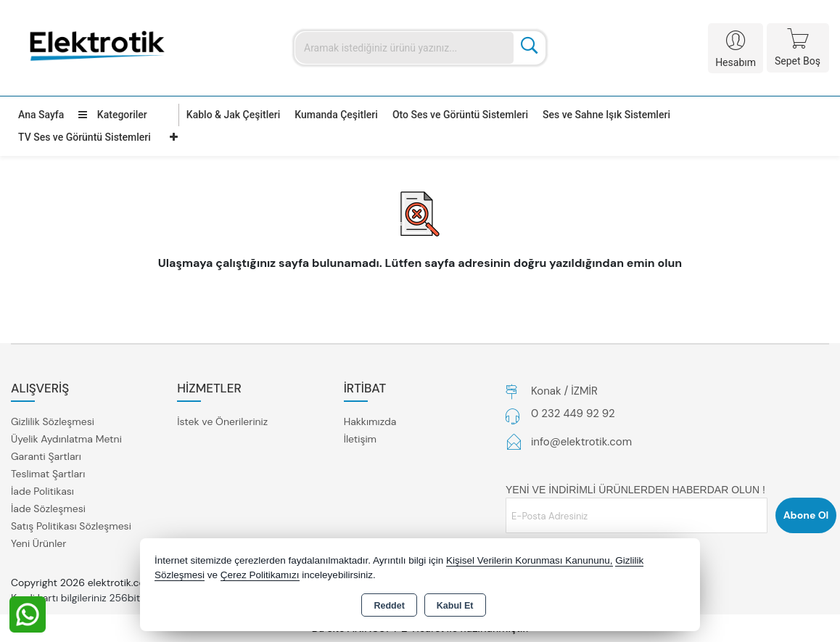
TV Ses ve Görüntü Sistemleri (85, 137)
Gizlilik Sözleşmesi (53, 421)
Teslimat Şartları (48, 474)
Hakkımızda (370, 421)
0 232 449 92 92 (573, 413)
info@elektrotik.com (581, 442)
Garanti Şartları (46, 456)
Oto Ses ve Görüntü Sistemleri (460, 115)
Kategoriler (112, 115)
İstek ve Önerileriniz (222, 421)
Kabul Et (455, 606)
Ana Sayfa (41, 115)
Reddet (389, 606)
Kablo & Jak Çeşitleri (233, 115)
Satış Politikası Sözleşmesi (71, 526)
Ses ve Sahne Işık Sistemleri (606, 115)
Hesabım (736, 62)
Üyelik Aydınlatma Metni (66, 439)
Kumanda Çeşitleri (336, 115)
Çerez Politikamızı (260, 575)
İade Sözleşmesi (48, 509)
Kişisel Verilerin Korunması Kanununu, (530, 560)
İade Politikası (42, 491)
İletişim (360, 439)
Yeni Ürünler (38, 543)
